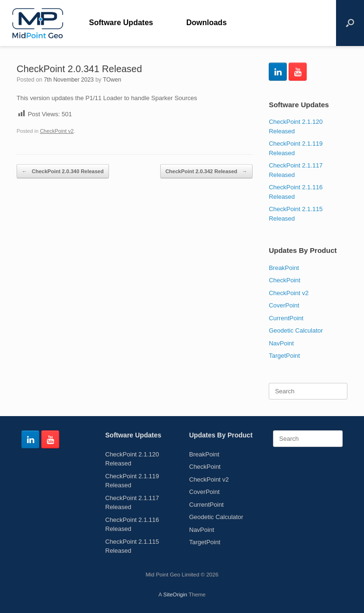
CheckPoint (284, 280)
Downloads (206, 23)
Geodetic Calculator (296, 330)
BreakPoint (284, 268)
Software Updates (121, 23)
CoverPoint (284, 305)
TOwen (112, 80)
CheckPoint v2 (57, 131)
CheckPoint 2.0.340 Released (63, 172)
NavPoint (281, 343)
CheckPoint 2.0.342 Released (206, 172)
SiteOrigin (175, 594)
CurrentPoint (286, 318)
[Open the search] (350, 23)
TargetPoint (284, 356)
